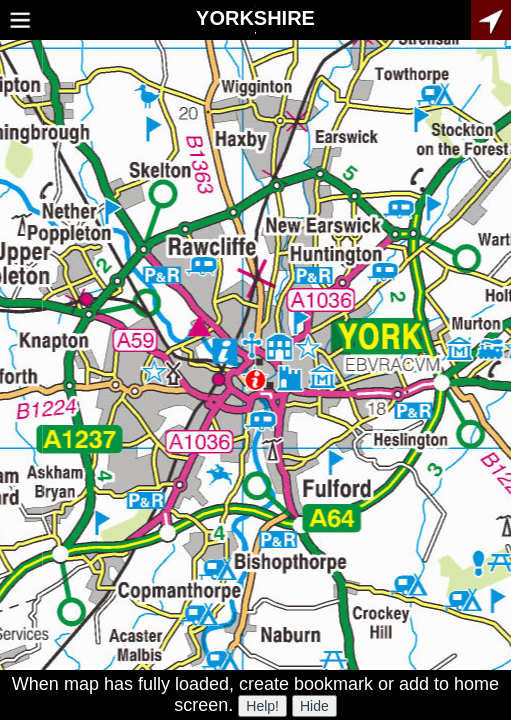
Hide (314, 706)
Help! (262, 706)
